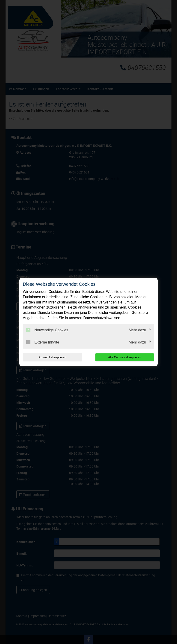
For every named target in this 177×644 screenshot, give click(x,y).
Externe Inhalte (43, 342)
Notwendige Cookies (47, 330)
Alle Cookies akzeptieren (125, 357)
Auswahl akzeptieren (52, 357)
